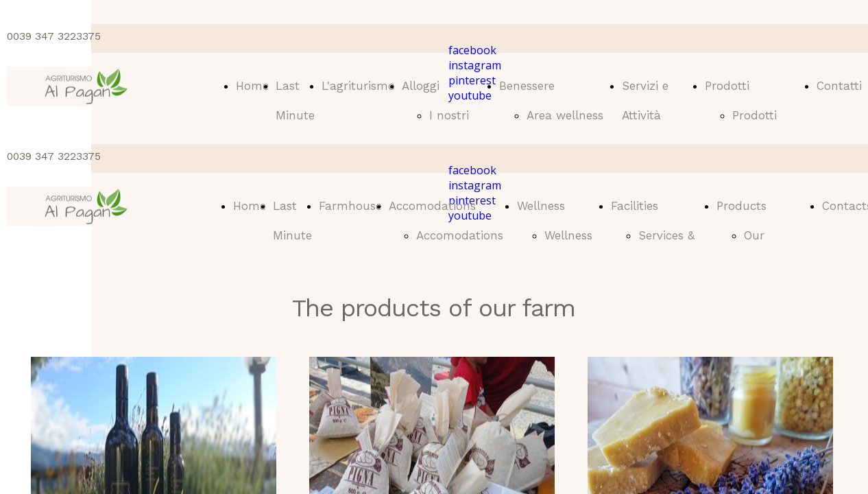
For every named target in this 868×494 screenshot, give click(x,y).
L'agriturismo (358, 86)
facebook (472, 50)
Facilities (635, 206)
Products (742, 206)
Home (252, 86)
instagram (475, 65)
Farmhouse (350, 206)
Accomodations (432, 206)
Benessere (527, 86)
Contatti (839, 86)
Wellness (541, 206)
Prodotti (727, 86)
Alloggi (421, 86)
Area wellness (565, 115)
